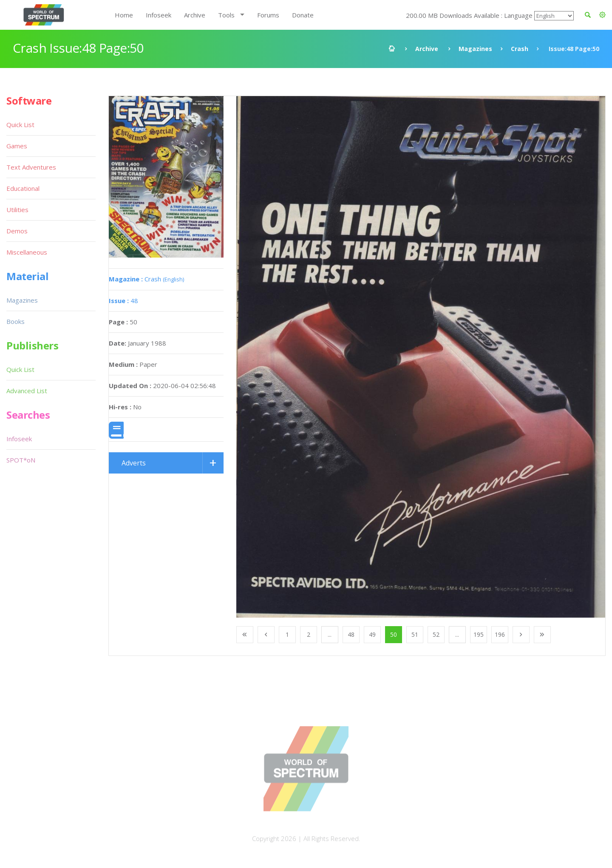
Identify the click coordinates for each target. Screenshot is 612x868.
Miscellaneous (27, 252)
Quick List (20, 125)
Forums (268, 15)
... (330, 634)
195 (479, 634)
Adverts (134, 463)
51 (415, 634)
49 (372, 634)
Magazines (475, 49)
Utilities (17, 210)
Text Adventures (31, 167)
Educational (23, 188)
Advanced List (27, 391)
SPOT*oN (21, 460)
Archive (195, 15)
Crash (520, 49)
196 (500, 634)
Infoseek (159, 15)
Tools (226, 15)
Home (124, 15)
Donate (303, 15)
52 (436, 634)
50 (394, 634)
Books (16, 321)
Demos (17, 231)
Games (17, 146)
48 (123, 301)
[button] (602, 15)
